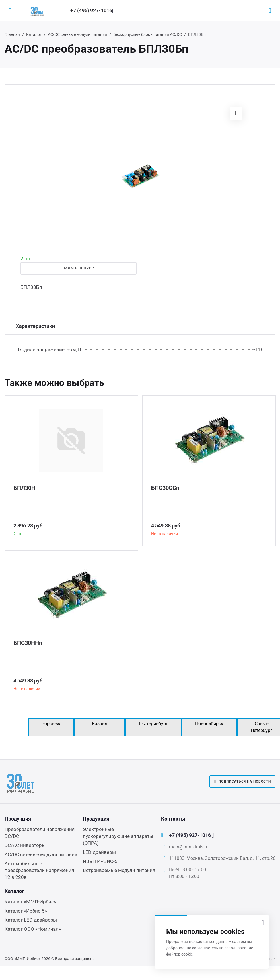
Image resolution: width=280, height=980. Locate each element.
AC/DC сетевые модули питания (77, 34)
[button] (236, 113)
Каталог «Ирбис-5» (26, 911)
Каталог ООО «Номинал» (33, 929)
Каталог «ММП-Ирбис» (30, 902)
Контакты (173, 819)
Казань (100, 724)
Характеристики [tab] (35, 326)
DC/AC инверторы (25, 845)
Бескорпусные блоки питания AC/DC (148, 34)
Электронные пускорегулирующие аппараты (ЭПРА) (118, 836)
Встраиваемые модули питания (119, 870)
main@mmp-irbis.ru (189, 847)
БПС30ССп (165, 488)
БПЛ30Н (24, 488)
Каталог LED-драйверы (31, 920)
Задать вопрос (79, 268)
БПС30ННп (28, 643)
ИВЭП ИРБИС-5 (100, 861)
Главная (12, 34)
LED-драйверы (99, 852)
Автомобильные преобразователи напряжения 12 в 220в (39, 870)
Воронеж (51, 724)
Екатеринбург (153, 724)
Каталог (34, 34)
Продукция (18, 819)
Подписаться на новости (242, 781)
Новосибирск (209, 724)
